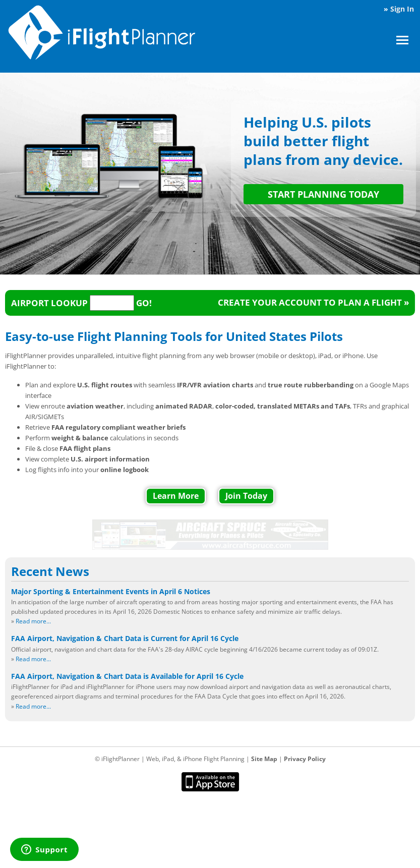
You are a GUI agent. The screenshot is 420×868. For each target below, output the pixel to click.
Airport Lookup (49, 303)
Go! (144, 303)
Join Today (246, 496)
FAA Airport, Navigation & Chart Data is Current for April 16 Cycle (125, 638)
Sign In (402, 9)
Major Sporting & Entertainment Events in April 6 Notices (111, 591)
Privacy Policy (305, 759)
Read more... (33, 621)
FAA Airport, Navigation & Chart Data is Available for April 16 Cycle (127, 676)
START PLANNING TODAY (323, 194)
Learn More (176, 496)
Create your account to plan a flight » (313, 302)
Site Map (264, 759)
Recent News (50, 571)
